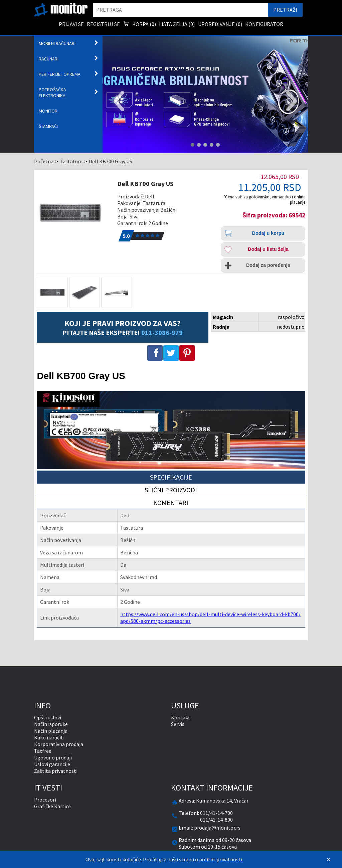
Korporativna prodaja (59, 744)
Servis (178, 724)
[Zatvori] (329, 859)
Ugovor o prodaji (53, 757)
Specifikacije (171, 477)
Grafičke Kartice (52, 806)
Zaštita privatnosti (56, 771)
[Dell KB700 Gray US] (74, 213)
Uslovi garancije (52, 764)
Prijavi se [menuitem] (71, 24)
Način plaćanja (51, 731)
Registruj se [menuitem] (103, 24)
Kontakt (181, 717)
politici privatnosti (221, 859)
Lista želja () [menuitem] (177, 24)
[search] (180, 10)
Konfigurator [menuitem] (264, 24)
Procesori (45, 800)
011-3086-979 (162, 332)
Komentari (171, 502)
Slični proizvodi (171, 490)
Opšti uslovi (48, 717)
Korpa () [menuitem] (140, 25)
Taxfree (43, 751)
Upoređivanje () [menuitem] (220, 24)
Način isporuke (51, 724)
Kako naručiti (49, 737)
